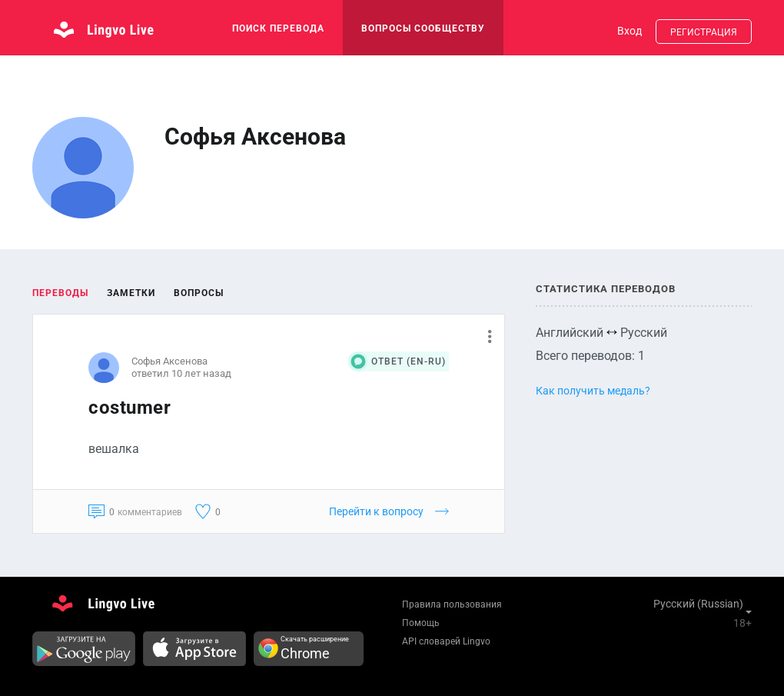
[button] (484, 336)
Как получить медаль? (593, 391)
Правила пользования (452, 604)
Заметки (131, 293)
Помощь (421, 623)
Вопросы (199, 293)
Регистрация (704, 32)
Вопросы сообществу (423, 28)
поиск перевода (278, 28)
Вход (630, 31)
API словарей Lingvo (446, 641)
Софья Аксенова (169, 361)
